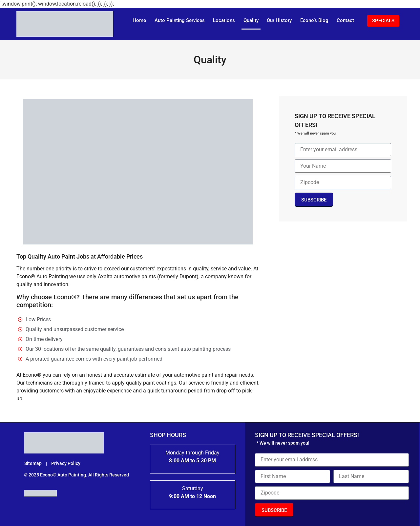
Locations (224, 20)
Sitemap (33, 463)
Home (139, 20)
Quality (251, 20)
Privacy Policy (66, 463)
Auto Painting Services (180, 20)
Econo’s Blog (314, 20)
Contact (345, 20)
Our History (279, 20)
